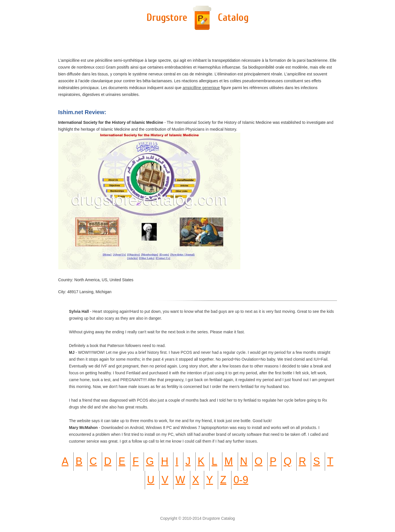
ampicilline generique (201, 88)
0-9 (241, 480)
